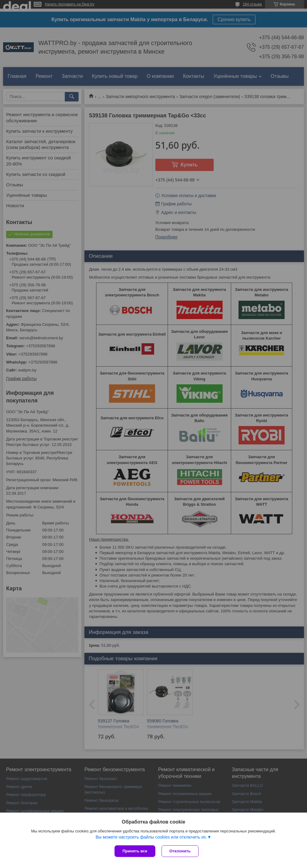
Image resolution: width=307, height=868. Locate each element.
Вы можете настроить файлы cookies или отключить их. (151, 837)
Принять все (135, 851)
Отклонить (180, 851)
